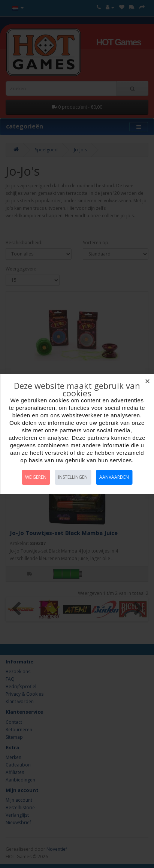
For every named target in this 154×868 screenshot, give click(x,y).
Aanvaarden (114, 477)
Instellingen (73, 477)
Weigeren (36, 477)
